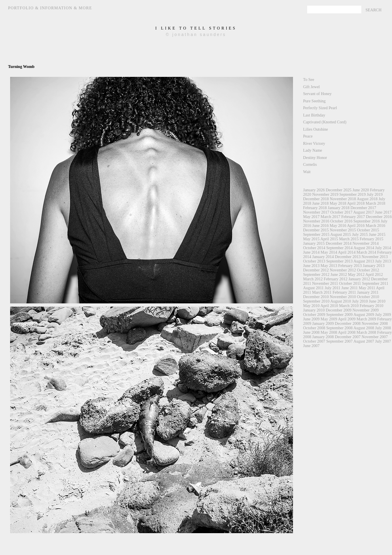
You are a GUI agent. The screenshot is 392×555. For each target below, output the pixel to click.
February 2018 (315, 208)
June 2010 (377, 301)
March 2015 (349, 239)
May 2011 (367, 288)
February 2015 (372, 239)
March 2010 (349, 306)
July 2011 (333, 288)
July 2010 (360, 301)
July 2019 (374, 194)
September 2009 (339, 315)
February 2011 (344, 292)
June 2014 (311, 252)
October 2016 (341, 221)
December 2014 (339, 243)
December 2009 (339, 310)
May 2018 (338, 203)
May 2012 (356, 274)
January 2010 (314, 310)
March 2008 (366, 332)
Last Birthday (314, 115)
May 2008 (329, 332)
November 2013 (375, 257)
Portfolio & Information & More (50, 8)
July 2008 (383, 328)
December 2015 (316, 230)
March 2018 (376, 203)
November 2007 (375, 337)
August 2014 (364, 248)
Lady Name (313, 150)
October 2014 (314, 248)
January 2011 (368, 292)
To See (309, 79)
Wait (307, 172)
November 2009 (366, 310)
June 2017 (383, 212)
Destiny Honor (315, 158)
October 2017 (341, 212)
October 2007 (314, 341)
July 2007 (383, 341)
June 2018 (321, 203)
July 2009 (383, 315)
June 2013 (311, 266)
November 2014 (366, 243)
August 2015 (340, 234)
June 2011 (350, 288)
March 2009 (366, 319)
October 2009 (314, 315)
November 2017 (316, 212)
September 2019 (353, 194)
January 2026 (314, 190)
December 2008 (348, 323)
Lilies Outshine (315, 129)
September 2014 (339, 248)
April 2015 (329, 239)
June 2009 (311, 319)
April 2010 (329, 306)
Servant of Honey (317, 94)
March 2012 (313, 279)
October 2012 (368, 270)
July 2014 (383, 248)
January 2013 (374, 266)
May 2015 (311, 239)
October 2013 (314, 261)
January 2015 (314, 243)
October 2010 (368, 297)
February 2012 (336, 279)
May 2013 (329, 266)
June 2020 (361, 190)
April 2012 (374, 274)
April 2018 (356, 203)
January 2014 (323, 257)
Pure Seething (314, 101)
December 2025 (339, 190)
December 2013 (348, 257)
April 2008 (347, 332)
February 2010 (372, 306)
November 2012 (343, 270)
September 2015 (316, 234)
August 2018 (367, 199)
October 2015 (368, 230)
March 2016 (376, 226)
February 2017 (353, 217)
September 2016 (366, 221)
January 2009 (323, 323)
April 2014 (347, 252)
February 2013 (350, 266)
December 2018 (316, 199)
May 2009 (329, 319)
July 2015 (360, 234)
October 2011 (350, 283)
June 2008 (311, 332)
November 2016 (316, 221)
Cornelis (310, 164)
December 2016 (379, 217)
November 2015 (343, 230)
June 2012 (339, 274)
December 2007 (348, 337)
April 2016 (356, 226)
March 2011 (322, 292)
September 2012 (316, 274)
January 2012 (359, 279)
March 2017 (330, 217)
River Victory (314, 143)
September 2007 (339, 341)
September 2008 (339, 328)
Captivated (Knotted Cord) (325, 122)
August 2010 (340, 301)
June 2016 (321, 226)
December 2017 (363, 208)
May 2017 (311, 217)
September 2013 (339, 261)
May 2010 (311, 306)
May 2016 (338, 226)
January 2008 (323, 337)
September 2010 (316, 301)
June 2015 (377, 234)
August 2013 (364, 261)
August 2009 (364, 315)
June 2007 (311, 346)
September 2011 (375, 283)
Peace (308, 136)
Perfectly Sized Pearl (320, 108)
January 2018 (339, 208)
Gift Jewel (311, 87)
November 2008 (375, 323)
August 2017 (364, 212)
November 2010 (343, 297)
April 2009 (347, 319)
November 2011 (325, 283)
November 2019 (326, 194)
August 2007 (364, 341)
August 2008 (364, 328)
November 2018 (343, 199)
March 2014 (366, 252)
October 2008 (314, 328)
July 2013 (383, 261)
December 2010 (316, 297)
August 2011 (313, 288)
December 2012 (316, 270)
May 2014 (329, 252)
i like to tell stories (196, 28)
